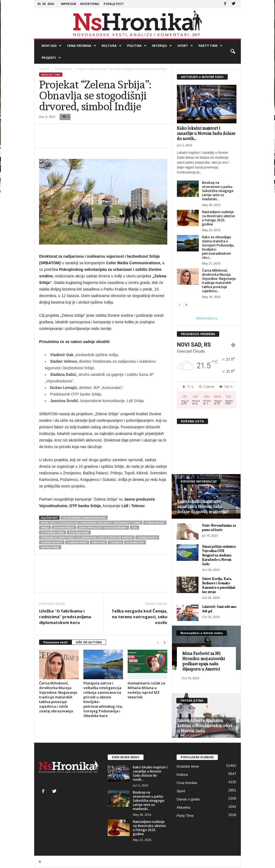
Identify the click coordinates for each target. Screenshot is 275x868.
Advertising (90, 4)
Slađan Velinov (52, 542)
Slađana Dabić (77, 542)
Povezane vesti (55, 642)
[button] (233, 52)
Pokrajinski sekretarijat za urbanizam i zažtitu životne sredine (87, 537)
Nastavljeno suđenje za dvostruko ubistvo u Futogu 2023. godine (219, 218)
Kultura (112, 46)
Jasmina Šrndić (64, 528)
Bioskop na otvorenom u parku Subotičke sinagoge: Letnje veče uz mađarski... (218, 191)
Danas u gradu (188, 799)
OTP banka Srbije (53, 532)
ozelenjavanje (79, 532)
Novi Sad (52, 46)
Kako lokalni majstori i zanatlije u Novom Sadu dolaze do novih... (206, 133)
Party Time (210, 46)
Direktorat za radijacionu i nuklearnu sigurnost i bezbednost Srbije (91, 523)
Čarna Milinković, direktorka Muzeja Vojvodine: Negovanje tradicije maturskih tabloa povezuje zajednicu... (219, 281)
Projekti (51, 58)
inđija (45, 528)
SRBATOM (98, 542)
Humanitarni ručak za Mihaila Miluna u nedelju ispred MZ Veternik (146, 690)
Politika (137, 46)
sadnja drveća (147, 537)
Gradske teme (63, 69)
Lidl (134, 528)
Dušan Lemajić (155, 523)
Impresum (68, 4)
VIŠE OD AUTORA (89, 642)
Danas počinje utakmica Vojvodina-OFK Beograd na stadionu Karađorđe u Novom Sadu (219, 555)
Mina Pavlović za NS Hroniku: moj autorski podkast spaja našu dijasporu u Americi (204, 661)
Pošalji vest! (114, 4)
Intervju (162, 46)
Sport (185, 46)
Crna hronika (82, 46)
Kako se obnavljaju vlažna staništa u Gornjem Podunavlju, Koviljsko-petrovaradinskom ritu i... (218, 247)
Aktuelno (184, 807)
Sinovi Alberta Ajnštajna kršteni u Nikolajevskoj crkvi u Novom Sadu (205, 726)
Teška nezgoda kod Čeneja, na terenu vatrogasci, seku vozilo (139, 617)
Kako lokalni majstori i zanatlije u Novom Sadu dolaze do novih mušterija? (203, 507)
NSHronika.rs (207, 318)
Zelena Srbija (50, 547)
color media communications (84, 518)
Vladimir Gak (135, 542)
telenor (115, 542)
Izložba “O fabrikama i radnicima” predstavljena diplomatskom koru (65, 617)
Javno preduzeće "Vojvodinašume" (103, 528)
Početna (44, 69)
